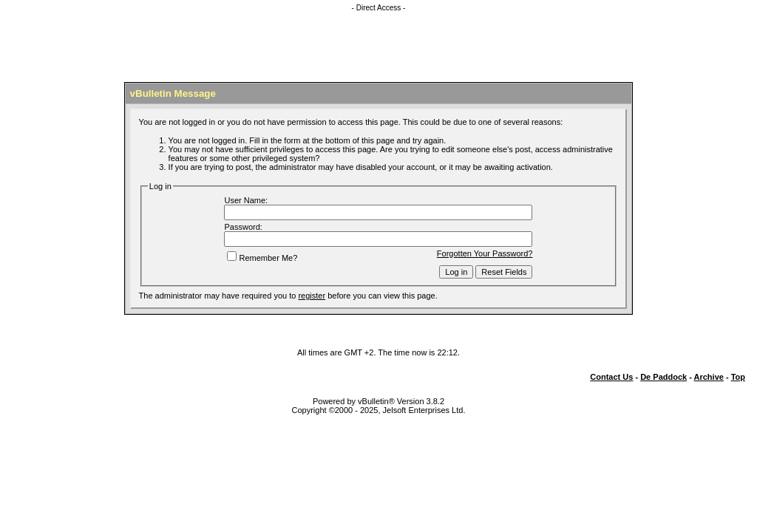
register (312, 296)
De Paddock (663, 377)
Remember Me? (262, 258)
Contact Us (611, 377)
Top (738, 377)
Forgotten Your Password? (485, 253)
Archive (709, 377)
